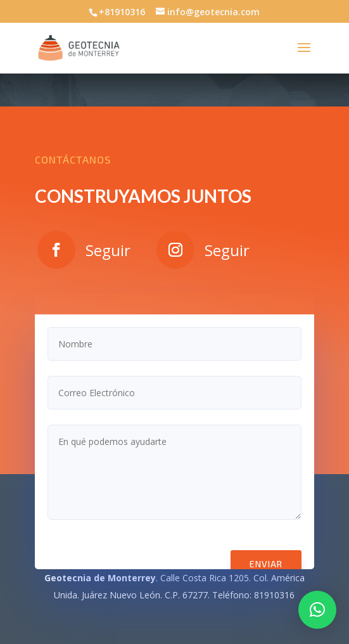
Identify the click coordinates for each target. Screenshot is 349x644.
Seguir (108, 250)
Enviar (266, 564)
